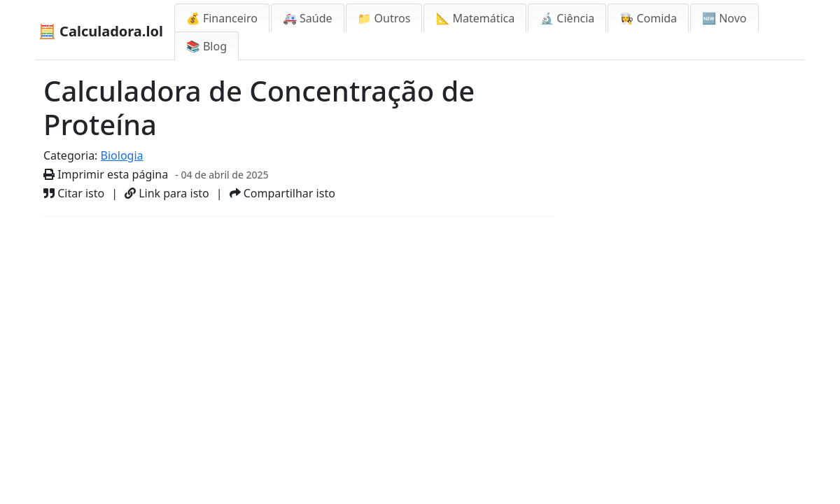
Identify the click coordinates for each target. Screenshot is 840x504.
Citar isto (74, 193)
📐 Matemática (475, 18)
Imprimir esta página (106, 174)
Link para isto (167, 193)
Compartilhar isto (282, 193)
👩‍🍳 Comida (648, 18)
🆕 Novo (724, 18)
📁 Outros (384, 18)
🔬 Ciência (567, 18)
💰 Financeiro (222, 18)
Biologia (122, 155)
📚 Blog (206, 46)
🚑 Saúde (308, 18)
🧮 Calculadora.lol (101, 31)
